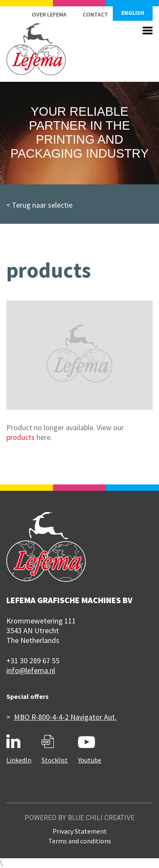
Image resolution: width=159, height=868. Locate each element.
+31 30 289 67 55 (33, 661)
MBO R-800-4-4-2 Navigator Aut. (65, 717)
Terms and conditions (80, 841)
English (133, 13)
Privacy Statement (80, 831)
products (21, 437)
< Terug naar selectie (39, 205)
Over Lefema (49, 14)
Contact (95, 14)
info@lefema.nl (31, 670)
